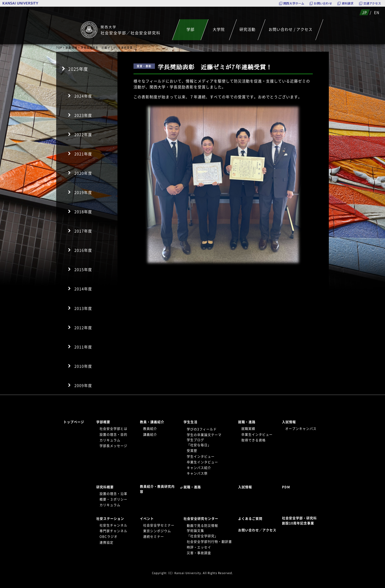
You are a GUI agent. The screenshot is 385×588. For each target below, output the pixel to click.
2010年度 (83, 366)
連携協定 (106, 542)
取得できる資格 (254, 440)
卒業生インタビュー (202, 462)
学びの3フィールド (202, 429)
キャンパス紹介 (199, 468)
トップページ (74, 422)
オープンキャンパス (301, 429)
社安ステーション (110, 519)
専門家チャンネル (113, 531)
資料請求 (348, 3)
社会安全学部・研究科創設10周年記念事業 (299, 521)
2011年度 (83, 347)
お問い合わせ (323, 3)
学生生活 (190, 422)
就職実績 (248, 429)
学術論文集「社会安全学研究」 (202, 533)
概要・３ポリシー (113, 499)
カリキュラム (110, 440)
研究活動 (247, 29)
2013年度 (83, 308)
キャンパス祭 (197, 473)
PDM (286, 487)
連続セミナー (154, 537)
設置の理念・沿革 (113, 494)
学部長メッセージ (113, 446)
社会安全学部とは (113, 429)
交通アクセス (372, 3)
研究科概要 (105, 487)
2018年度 (83, 212)
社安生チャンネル (113, 525)
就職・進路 (247, 422)
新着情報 (71, 48)
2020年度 (83, 173)
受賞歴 (192, 451)
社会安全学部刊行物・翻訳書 (209, 542)
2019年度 (83, 192)
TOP (59, 48)
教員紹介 (150, 429)
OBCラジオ (108, 537)
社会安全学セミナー (159, 525)
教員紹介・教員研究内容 (157, 489)
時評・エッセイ (199, 547)
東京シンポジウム (157, 531)
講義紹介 (150, 435)
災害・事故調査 (199, 553)
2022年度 (83, 134)
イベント (147, 519)
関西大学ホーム (294, 3)
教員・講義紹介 (152, 422)
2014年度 (83, 289)
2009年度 (83, 385)
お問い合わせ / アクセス (291, 29)
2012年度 (83, 327)
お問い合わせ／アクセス (259, 530)
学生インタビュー (201, 457)
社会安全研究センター (201, 519)
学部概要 (103, 422)
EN (377, 12)
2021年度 (83, 154)
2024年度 (83, 96)
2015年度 (83, 269)
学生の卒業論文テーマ (204, 435)
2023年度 (83, 115)
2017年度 (83, 231)
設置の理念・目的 (113, 435)
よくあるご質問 (250, 519)
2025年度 (78, 69)
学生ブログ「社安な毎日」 (199, 442)
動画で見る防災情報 (202, 526)
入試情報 (289, 422)
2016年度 (83, 250)
